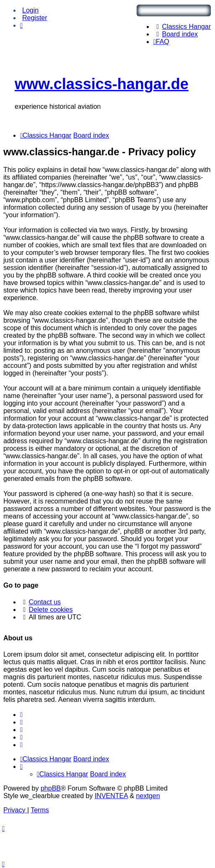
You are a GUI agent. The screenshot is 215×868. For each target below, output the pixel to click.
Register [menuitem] (35, 18)
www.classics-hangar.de (102, 84)
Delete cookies (51, 610)
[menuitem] (182, 27)
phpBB (51, 788)
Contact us (45, 602)
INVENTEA (111, 796)
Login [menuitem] (30, 10)
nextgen (148, 796)
